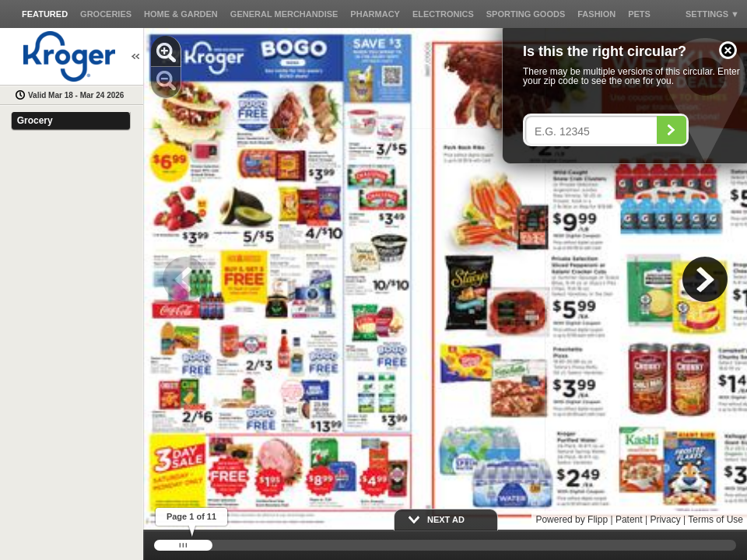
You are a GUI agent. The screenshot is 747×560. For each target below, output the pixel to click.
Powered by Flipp (572, 520)
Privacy (665, 520)
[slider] (445, 545)
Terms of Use (715, 520)
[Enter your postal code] (595, 131)
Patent (629, 520)
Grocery (35, 121)
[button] (728, 50)
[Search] (672, 130)
